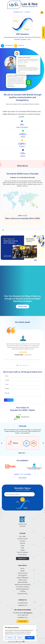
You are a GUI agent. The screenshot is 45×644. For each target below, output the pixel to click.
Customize (10, 638)
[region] (20, 633)
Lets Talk (27, 12)
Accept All (30, 638)
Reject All (20, 638)
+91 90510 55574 (18, 12)
